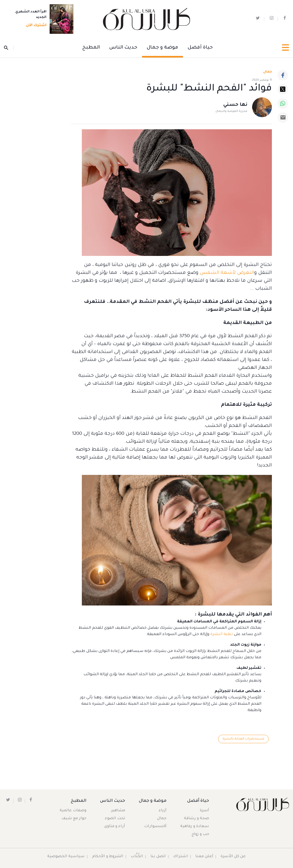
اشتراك (181, 857)
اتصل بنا (158, 857)
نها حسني (235, 105)
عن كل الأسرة (233, 857)
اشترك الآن (35, 26)
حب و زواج (200, 834)
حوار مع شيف (74, 819)
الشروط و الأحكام (108, 857)
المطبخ (91, 48)
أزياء (163, 811)
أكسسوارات (155, 827)
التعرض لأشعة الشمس (227, 273)
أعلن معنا (204, 857)
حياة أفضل (200, 48)
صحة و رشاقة (197, 819)
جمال (162, 819)
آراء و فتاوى (115, 827)
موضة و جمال (162, 48)
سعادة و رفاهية (195, 827)
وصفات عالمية (73, 811)
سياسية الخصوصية (66, 857)
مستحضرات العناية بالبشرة (243, 739)
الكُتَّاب (137, 857)
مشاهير (118, 811)
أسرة (204, 811)
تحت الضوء (115, 819)
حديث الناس (123, 48)
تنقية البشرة (222, 635)
